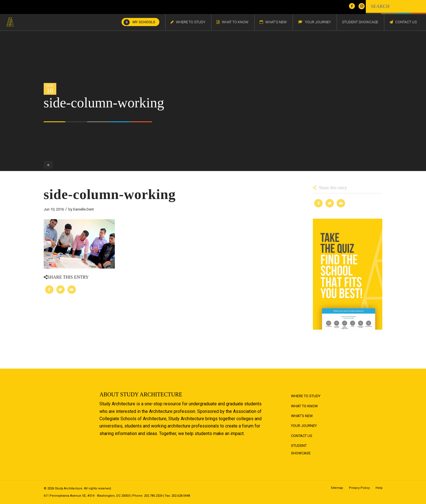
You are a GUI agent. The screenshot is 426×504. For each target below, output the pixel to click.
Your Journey (304, 426)
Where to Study (306, 396)
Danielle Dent (83, 209)
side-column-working (110, 194)
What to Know (304, 406)
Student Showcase (301, 449)
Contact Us (302, 436)
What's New (302, 416)
